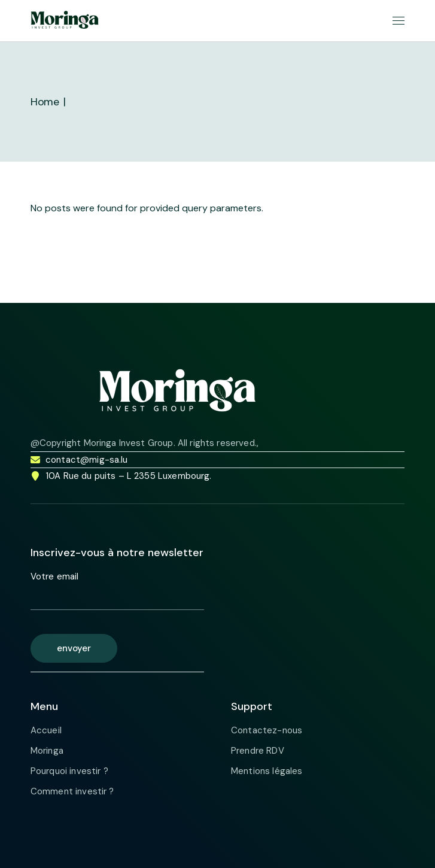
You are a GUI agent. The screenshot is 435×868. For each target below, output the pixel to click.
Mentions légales (267, 771)
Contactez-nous (267, 730)
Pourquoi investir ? (69, 771)
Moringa (47, 751)
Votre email (117, 590)
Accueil (46, 730)
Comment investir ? (72, 791)
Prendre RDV (258, 751)
